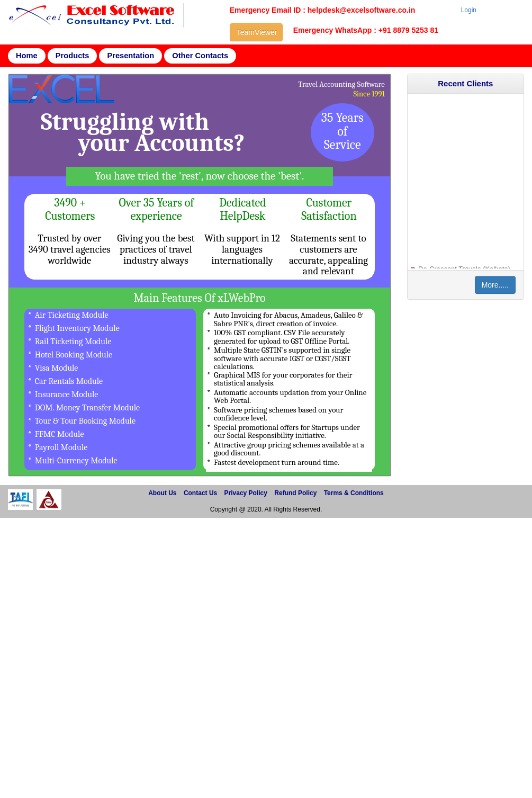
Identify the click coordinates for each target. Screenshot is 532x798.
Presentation (130, 56)
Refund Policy (295, 493)
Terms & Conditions (354, 493)
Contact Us (200, 493)
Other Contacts (200, 56)
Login (469, 10)
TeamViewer (257, 32)
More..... (495, 285)
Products (73, 56)
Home (27, 56)
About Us (162, 493)
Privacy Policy (246, 493)
